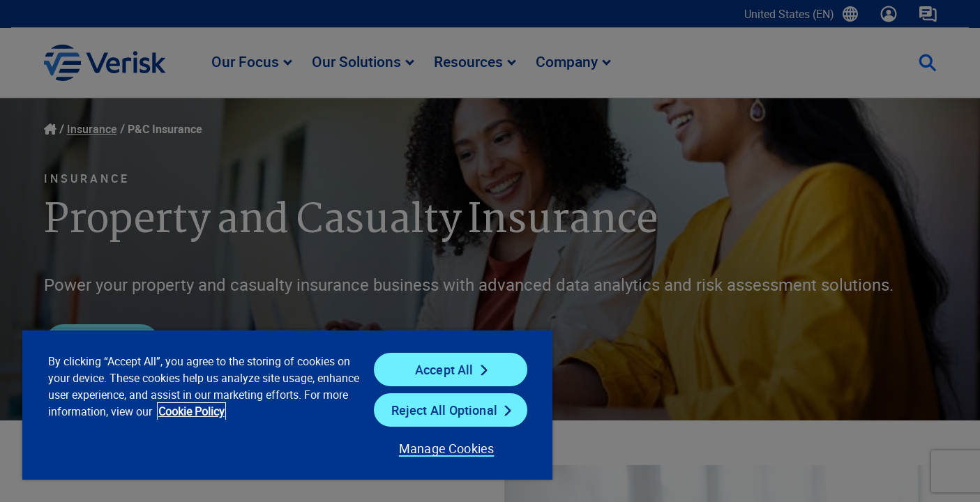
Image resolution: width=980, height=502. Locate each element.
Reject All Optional (444, 410)
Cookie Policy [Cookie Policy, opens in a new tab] (191, 411)
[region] (287, 404)
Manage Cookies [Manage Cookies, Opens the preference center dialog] (447, 448)
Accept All (444, 370)
